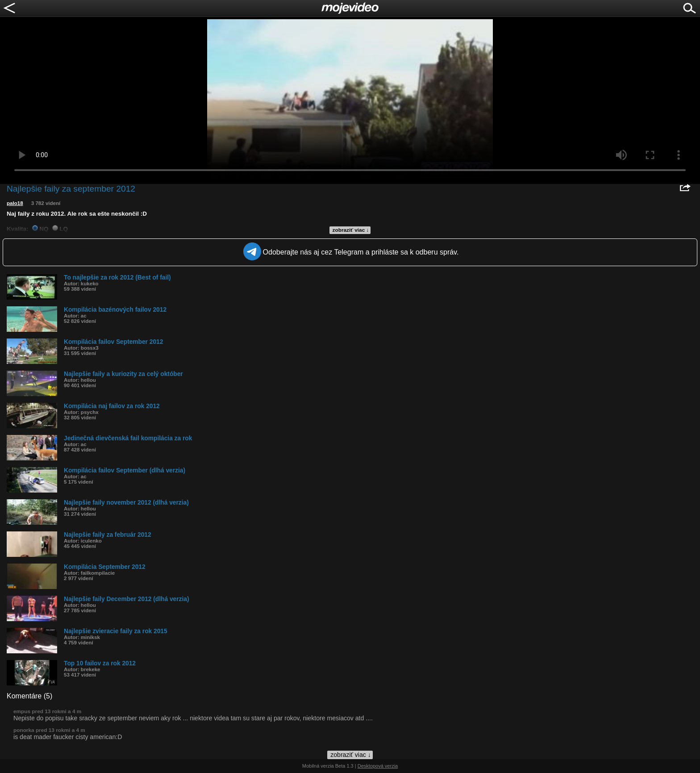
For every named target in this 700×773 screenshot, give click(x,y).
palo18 (15, 203)
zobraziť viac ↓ (351, 230)
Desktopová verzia (378, 766)
